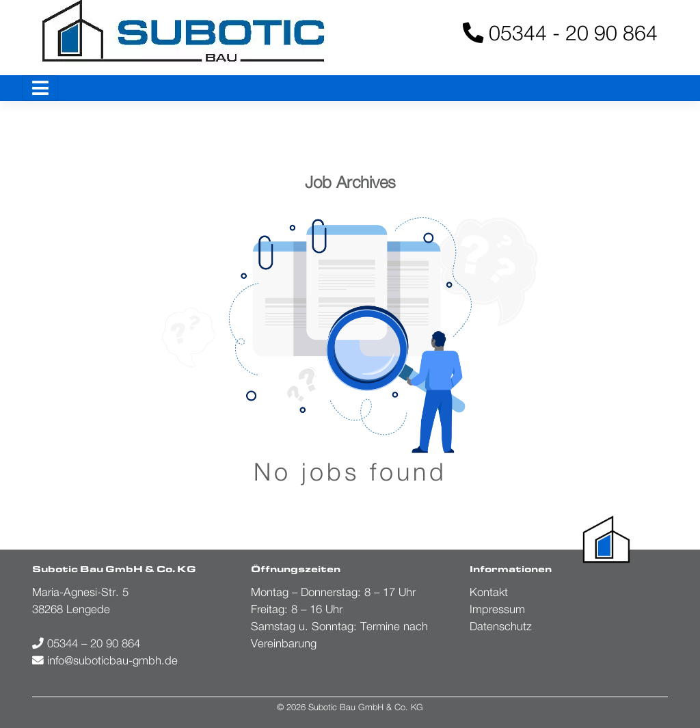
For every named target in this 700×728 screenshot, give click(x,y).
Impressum (497, 609)
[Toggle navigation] (40, 88)
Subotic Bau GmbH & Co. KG (366, 707)
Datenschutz (501, 626)
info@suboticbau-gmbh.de (105, 660)
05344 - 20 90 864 (560, 32)
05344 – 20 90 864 (86, 643)
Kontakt (489, 592)
